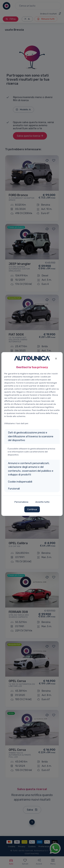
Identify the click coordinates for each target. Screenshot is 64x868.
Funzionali (14, 489)
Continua (32, 509)
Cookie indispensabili (20, 482)
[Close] (56, 358)
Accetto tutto (42, 502)
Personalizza (21, 502)
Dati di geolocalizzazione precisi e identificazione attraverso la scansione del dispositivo (31, 436)
